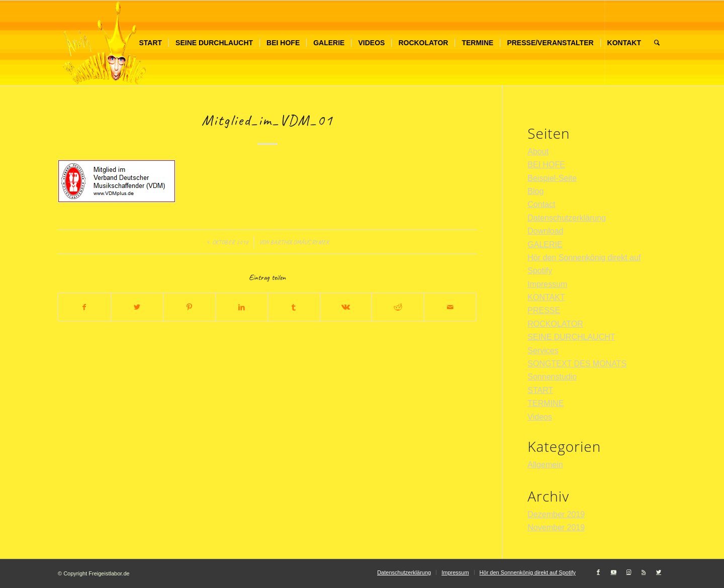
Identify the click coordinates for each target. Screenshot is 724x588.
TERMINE (546, 403)
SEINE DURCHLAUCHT (571, 337)
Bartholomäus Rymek (299, 242)
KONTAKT (546, 297)
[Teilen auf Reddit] (398, 307)
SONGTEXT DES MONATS (577, 364)
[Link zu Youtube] (613, 572)
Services (543, 351)
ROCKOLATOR (555, 324)
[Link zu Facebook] (598, 572)
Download (545, 231)
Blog (535, 191)
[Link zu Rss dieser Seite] (644, 572)
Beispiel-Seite (552, 178)
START (540, 390)
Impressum (547, 284)
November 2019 (556, 527)
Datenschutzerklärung (567, 218)
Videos (540, 417)
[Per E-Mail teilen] (450, 307)
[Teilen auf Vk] (346, 307)
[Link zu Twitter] (659, 572)
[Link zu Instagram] (628, 572)
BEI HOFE (546, 165)
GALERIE (545, 244)
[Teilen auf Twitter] (137, 307)
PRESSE (544, 310)
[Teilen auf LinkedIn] (242, 307)
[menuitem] (150, 43)
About (538, 152)
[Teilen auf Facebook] (84, 307)
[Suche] (657, 43)
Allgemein (545, 465)
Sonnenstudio (552, 377)
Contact (541, 204)
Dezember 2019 (556, 514)
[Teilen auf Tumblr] (294, 307)
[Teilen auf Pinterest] (189, 307)
